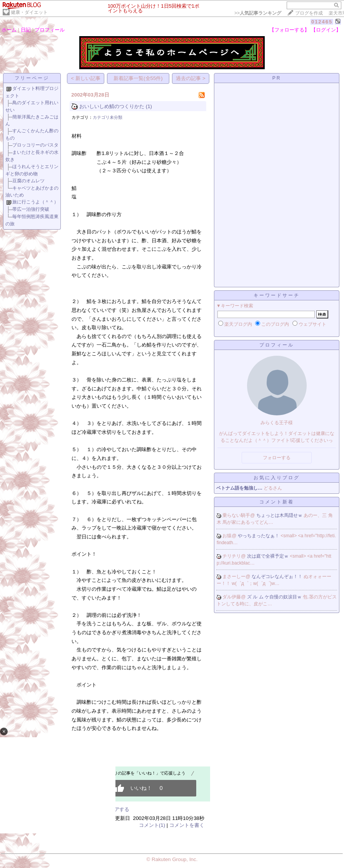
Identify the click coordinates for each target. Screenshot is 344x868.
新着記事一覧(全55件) (138, 78)
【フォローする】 (289, 30)
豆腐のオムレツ (28, 181)
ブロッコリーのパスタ (35, 145)
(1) (149, 106)
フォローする (277, 458)
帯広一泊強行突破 (31, 209)
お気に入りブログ (277, 478)
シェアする (117, 809)
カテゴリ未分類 (108, 117)
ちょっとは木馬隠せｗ (280, 515)
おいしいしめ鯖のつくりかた (112, 106)
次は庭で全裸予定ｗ (268, 556)
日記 (26, 30)
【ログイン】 (326, 30)
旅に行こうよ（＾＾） (35, 202)
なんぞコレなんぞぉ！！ (278, 576)
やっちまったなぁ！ (259, 536)
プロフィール (50, 30)
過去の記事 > (191, 78)
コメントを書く (187, 825)
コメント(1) (152, 825)
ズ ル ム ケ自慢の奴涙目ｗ (275, 597)
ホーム (9, 30)
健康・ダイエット (29, 12)
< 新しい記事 (86, 78)
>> (258, 13)
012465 (322, 22)
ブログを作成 (309, 13)
